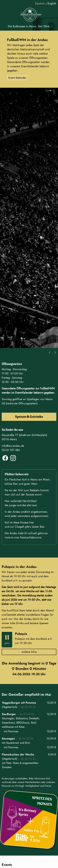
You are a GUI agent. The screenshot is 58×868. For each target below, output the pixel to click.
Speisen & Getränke (29, 417)
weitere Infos (29, 652)
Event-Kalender (24, 393)
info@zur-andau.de (13, 446)
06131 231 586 (11, 450)
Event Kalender (17, 78)
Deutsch (40, 3)
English (52, 3)
